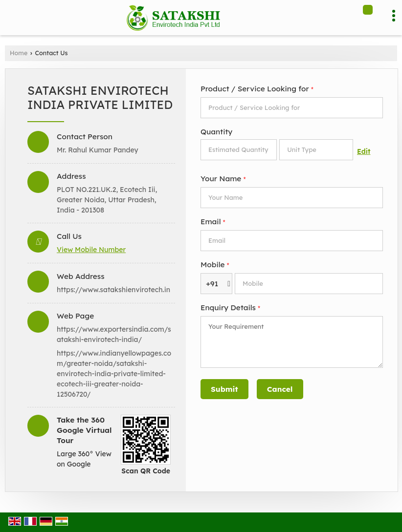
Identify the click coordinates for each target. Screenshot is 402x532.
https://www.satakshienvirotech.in (113, 290)
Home (19, 53)
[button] (91, 250)
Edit (364, 151)
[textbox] (316, 150)
